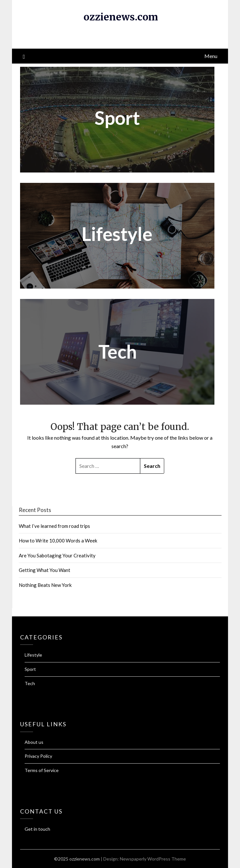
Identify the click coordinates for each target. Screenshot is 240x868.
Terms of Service (42, 770)
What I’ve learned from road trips (54, 526)
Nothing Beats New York (45, 585)
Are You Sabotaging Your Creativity (57, 555)
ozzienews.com (121, 17)
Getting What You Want (45, 570)
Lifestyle (33, 655)
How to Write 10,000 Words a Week (58, 541)
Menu (211, 56)
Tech (30, 683)
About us (34, 742)
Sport (30, 669)
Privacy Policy (38, 756)
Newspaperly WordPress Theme (153, 859)
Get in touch (37, 829)
